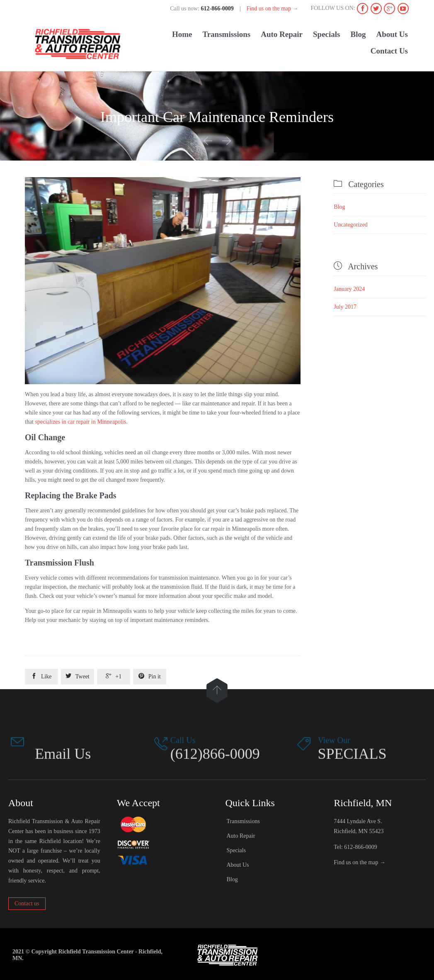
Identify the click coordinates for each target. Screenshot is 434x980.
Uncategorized (351, 225)
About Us (238, 865)
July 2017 (345, 307)
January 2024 (349, 289)
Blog (339, 207)
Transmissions (243, 821)
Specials (236, 850)
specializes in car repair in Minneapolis (81, 422)
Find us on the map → (273, 9)
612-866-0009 (360, 847)
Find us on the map (356, 862)
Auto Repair (241, 836)
